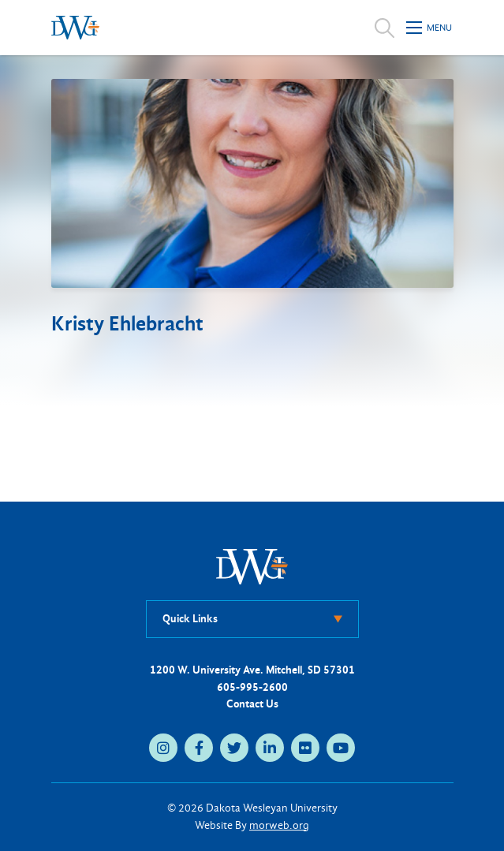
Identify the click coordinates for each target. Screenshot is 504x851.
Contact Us (252, 704)
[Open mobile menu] (430, 28)
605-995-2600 (252, 687)
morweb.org (279, 825)
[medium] (163, 748)
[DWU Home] (252, 566)
